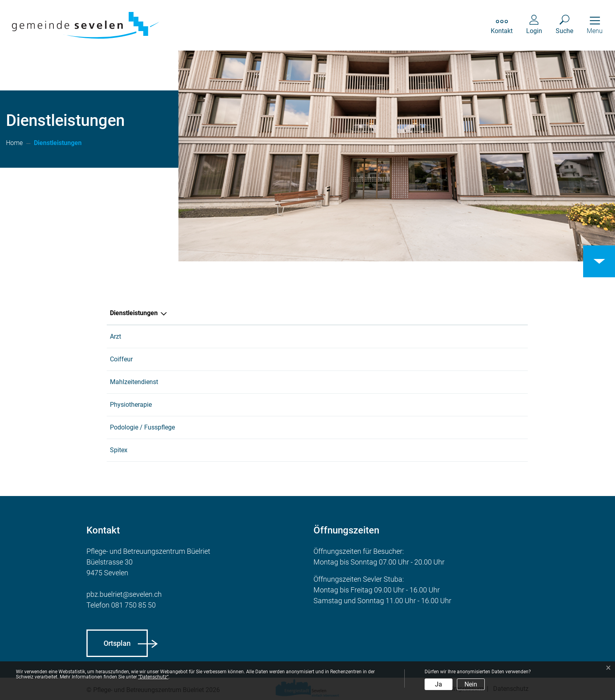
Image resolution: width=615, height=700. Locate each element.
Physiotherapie (131, 405)
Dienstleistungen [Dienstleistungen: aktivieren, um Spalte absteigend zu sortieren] (134, 313)
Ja (439, 684)
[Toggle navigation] (595, 25)
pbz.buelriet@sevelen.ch (124, 594)
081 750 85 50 (133, 605)
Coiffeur (121, 359)
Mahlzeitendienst (134, 382)
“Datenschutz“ (153, 677)
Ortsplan (117, 643)
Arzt (116, 336)
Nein (471, 684)
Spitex (119, 450)
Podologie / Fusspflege (142, 427)
